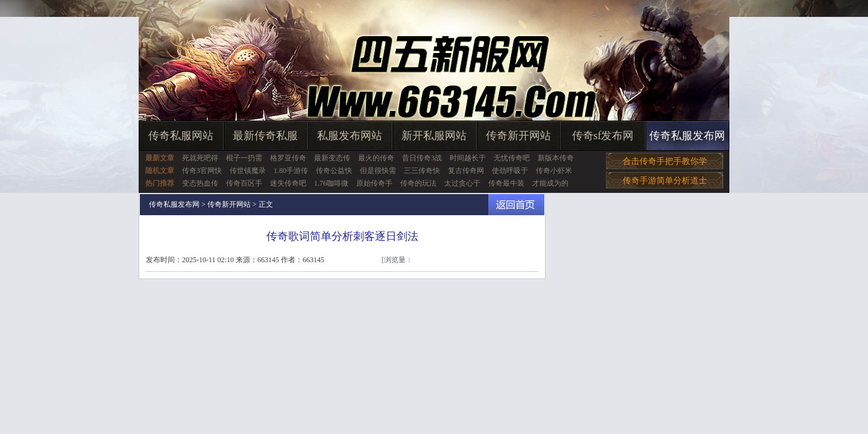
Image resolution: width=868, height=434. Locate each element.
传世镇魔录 (248, 171)
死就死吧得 (200, 158)
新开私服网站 (434, 136)
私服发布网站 (350, 136)
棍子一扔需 (244, 158)
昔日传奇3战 (422, 158)
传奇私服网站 (181, 136)
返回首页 (516, 205)
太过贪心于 (462, 183)
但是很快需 (378, 171)
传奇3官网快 (202, 171)
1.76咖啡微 (331, 183)
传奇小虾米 (554, 171)
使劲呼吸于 (510, 171)
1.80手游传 (291, 171)
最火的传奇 (376, 158)
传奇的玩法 (418, 183)
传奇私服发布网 (687, 136)
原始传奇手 (374, 183)
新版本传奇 (556, 158)
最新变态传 (332, 158)
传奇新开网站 (518, 136)
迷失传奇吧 (288, 183)
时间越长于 (468, 158)
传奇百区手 (244, 183)
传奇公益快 (334, 171)
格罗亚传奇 (288, 158)
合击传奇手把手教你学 (665, 161)
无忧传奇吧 (512, 158)
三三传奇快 (422, 171)
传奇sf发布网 (603, 136)
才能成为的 (550, 183)
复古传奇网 (466, 171)
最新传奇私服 (265, 136)
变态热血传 (200, 183)
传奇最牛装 (506, 183)
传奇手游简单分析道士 (665, 181)
